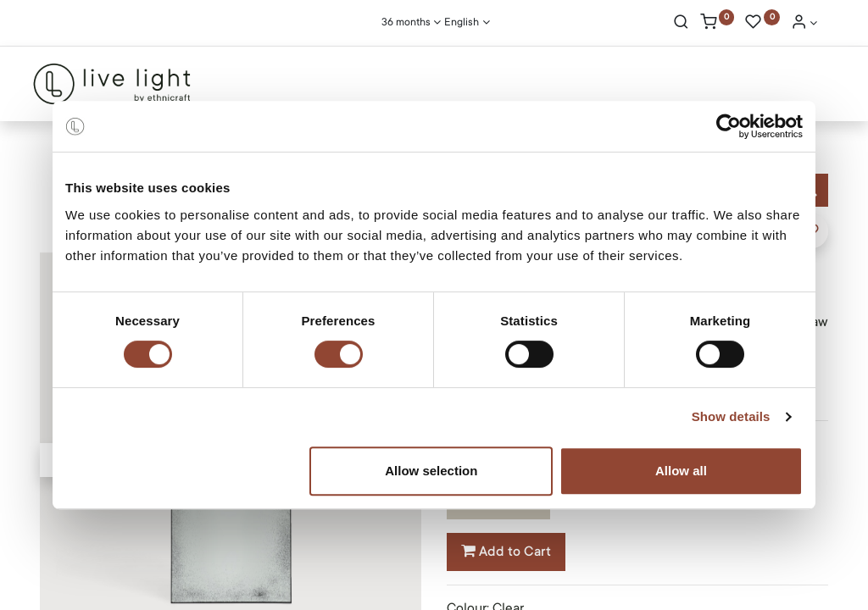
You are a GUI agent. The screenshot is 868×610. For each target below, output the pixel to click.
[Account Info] (804, 24)
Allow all (681, 471)
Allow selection (431, 471)
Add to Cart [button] (506, 552)
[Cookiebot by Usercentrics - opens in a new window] (729, 126)
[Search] (681, 24)
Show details (731, 416)
